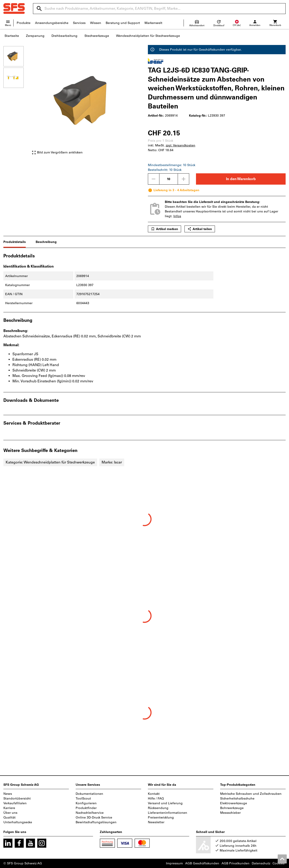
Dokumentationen (89, 794)
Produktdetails (15, 242)
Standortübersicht (17, 799)
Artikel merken (164, 229)
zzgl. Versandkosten (181, 145)
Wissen (96, 23)
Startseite (12, 36)
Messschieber (230, 813)
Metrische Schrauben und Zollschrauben (251, 794)
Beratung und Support (123, 23)
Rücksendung (158, 808)
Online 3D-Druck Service (94, 817)
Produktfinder (86, 808)
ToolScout (83, 799)
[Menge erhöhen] (184, 179)
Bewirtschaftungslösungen (96, 822)
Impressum (174, 863)
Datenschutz (261, 863)
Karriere (9, 808)
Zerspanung (35, 36)
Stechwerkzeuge (97, 36)
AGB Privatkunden (235, 863)
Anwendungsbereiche (52, 23)
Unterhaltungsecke (18, 822)
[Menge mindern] (154, 179)
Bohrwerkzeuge (232, 808)
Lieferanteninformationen (168, 813)
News (8, 794)
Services (79, 23)
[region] (17, 102)
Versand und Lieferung (165, 803)
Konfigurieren (86, 803)
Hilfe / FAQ (156, 799)
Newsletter (156, 822)
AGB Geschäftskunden (202, 863)
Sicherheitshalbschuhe (237, 799)
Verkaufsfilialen (15, 803)
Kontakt (154, 794)
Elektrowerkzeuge (234, 803)
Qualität (9, 817)
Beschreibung (46, 242)
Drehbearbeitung (64, 36)
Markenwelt (153, 23)
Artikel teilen (200, 229)
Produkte (24, 23)
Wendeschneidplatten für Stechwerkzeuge (148, 36)
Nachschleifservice (90, 813)
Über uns (10, 813)
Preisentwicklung (161, 817)
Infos (177, 216)
